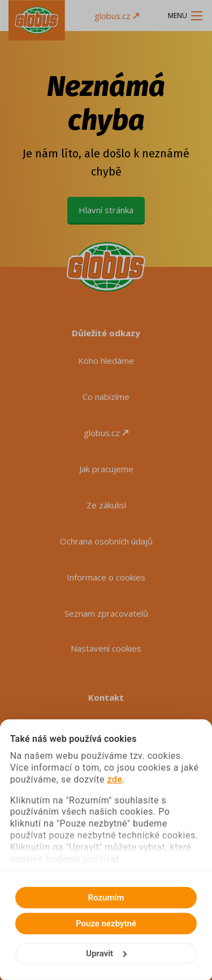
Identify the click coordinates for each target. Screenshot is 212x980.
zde (115, 779)
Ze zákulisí (106, 505)
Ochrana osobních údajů (106, 541)
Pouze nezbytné (106, 924)
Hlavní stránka (106, 210)
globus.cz (117, 16)
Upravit (106, 953)
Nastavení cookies (106, 648)
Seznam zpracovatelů (106, 613)
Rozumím (106, 898)
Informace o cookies (106, 577)
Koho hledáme (106, 361)
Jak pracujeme (106, 469)
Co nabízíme (106, 397)
